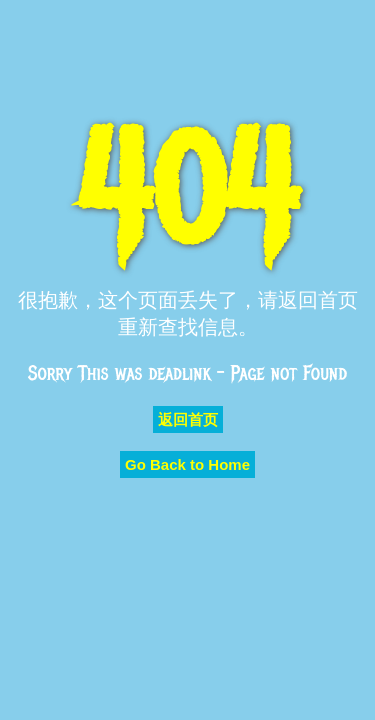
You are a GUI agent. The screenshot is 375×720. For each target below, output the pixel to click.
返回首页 (188, 419)
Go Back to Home (187, 464)
